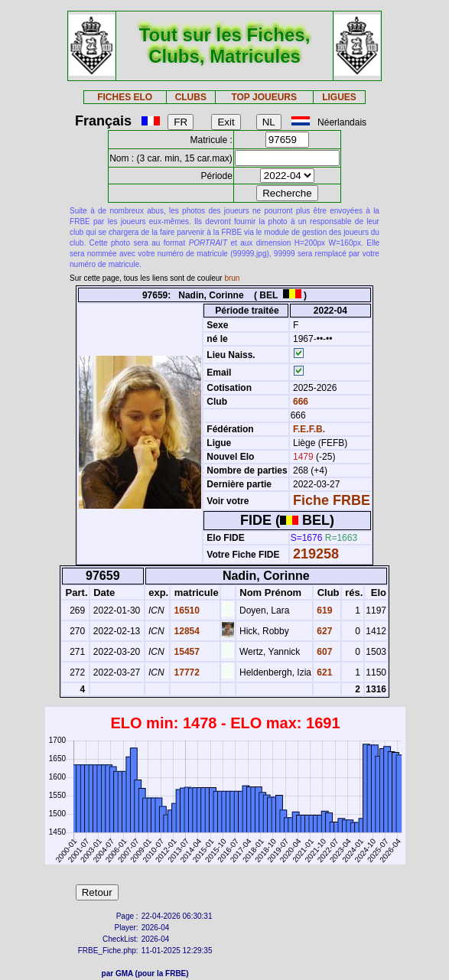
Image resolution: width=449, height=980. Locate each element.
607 (323, 652)
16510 (185, 610)
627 (323, 631)
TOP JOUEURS (264, 97)
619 (323, 610)
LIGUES (339, 97)
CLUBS (191, 97)
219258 (316, 554)
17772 (185, 672)
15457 (185, 652)
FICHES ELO (125, 97)
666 (299, 402)
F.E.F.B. (309, 429)
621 (323, 672)
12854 (185, 631)
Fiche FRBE (332, 500)
